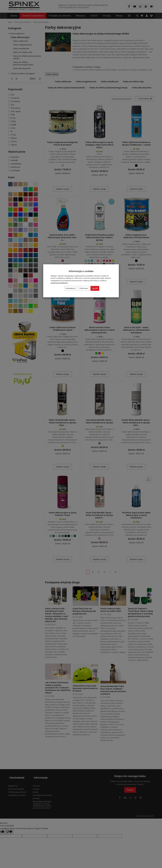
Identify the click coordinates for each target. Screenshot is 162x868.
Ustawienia (70, 288)
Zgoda (95, 288)
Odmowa (84, 288)
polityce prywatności (59, 283)
